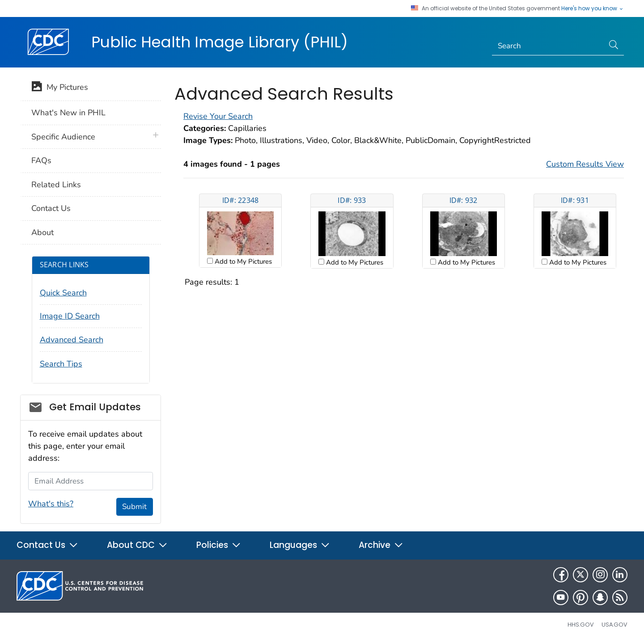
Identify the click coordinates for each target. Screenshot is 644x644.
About (42, 232)
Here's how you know (593, 8)
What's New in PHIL (68, 113)
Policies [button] (219, 545)
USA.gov (614, 625)
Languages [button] (300, 545)
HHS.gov (581, 625)
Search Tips (61, 364)
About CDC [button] (137, 545)
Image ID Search (70, 316)
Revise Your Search (218, 116)
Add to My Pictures (242, 261)
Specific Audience (63, 137)
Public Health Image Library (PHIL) (220, 42)
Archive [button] (381, 545)
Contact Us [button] (47, 545)
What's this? (51, 504)
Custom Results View (585, 164)
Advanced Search (72, 340)
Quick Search (63, 293)
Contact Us (51, 208)
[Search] (548, 46)
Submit (134, 507)
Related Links (56, 185)
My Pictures (60, 88)
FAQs (41, 160)
